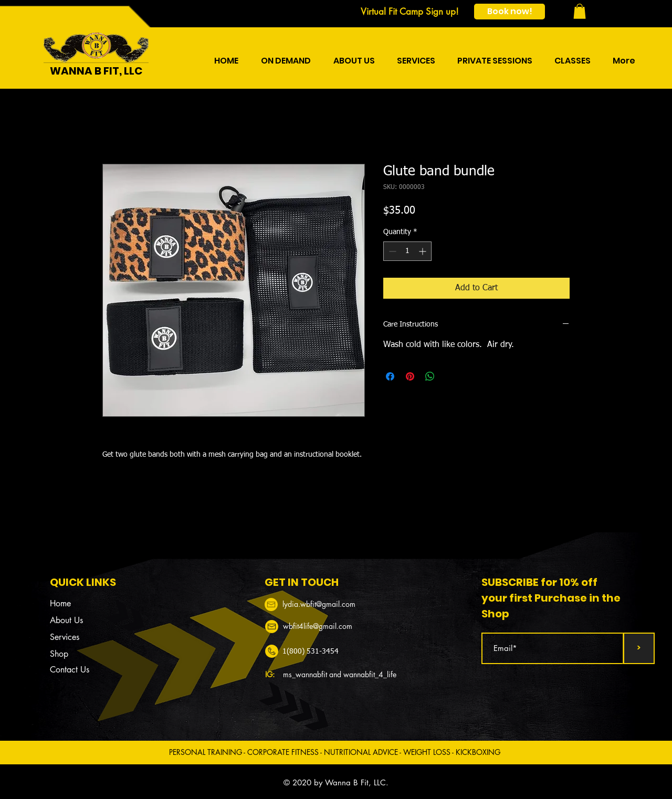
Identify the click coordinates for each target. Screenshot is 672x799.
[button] (580, 11)
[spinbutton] (407, 251)
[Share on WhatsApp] (430, 376)
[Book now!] (510, 12)
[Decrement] (391, 251)
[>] (639, 648)
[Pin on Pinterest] (410, 376)
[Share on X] (450, 376)
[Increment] (423, 251)
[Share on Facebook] (390, 376)
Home (60, 603)
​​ (319, 604)
